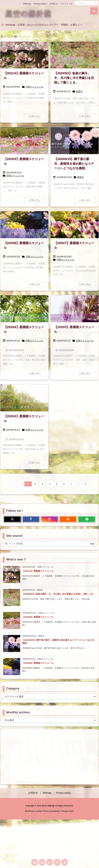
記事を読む (35, 116)
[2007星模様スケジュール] (75, 225)
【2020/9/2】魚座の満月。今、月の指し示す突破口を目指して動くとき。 (74, 78)
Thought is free (67, 811)
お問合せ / (54, 4)
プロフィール (66, 4)
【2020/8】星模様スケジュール (38, 663)
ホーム (7, 36)
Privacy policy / (41, 4)
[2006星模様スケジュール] (24, 309)
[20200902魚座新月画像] (75, 55)
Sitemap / (28, 4)
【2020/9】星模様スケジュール (38, 617)
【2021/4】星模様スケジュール (38, 571)
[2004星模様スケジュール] (24, 398)
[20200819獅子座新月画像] (75, 141)
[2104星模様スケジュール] (24, 55)
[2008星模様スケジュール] (24, 225)
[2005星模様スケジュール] (75, 309)
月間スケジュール (34, 87)
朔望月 (79, 91)
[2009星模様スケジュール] (24, 141)
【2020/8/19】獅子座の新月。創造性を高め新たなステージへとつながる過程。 (74, 164)
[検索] (96, 3)
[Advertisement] (49, 757)
